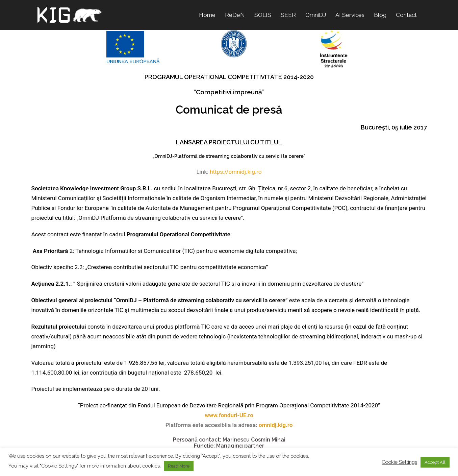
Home (207, 15)
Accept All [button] (435, 462)
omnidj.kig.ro (276, 425)
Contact (406, 15)
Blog (380, 15)
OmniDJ (316, 15)
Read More (179, 466)
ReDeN (235, 15)
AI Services (350, 15)
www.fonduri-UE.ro (229, 415)
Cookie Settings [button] (399, 462)
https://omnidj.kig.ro (236, 172)
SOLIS (263, 15)
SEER (288, 15)
